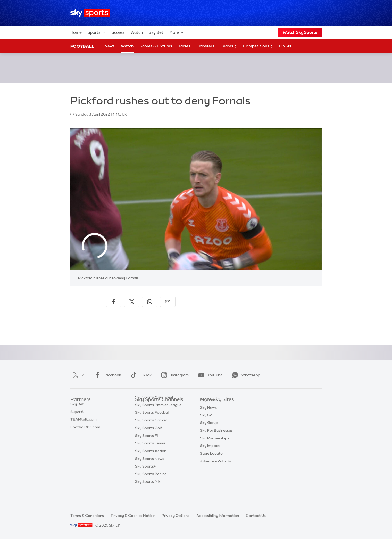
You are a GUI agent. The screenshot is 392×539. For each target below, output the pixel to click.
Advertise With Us (215, 469)
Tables (184, 46)
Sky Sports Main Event (154, 407)
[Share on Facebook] (114, 302)
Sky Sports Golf (149, 438)
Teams (229, 46)
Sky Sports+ (145, 477)
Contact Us (256, 516)
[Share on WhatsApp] (150, 302)
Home (76, 32)
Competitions (258, 46)
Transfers (206, 46)
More (177, 32)
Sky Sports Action (151, 461)
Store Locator (212, 461)
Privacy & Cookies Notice (133, 516)
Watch (137, 32)
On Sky (286, 46)
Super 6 (77, 415)
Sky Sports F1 (147, 446)
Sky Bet (156, 32)
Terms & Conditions (87, 516)
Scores (118, 32)
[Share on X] (132, 302)
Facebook (107, 375)
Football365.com (85, 430)
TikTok (140, 375)
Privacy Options (176, 516)
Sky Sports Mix (148, 492)
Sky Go (206, 423)
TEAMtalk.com (84, 423)
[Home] (90, 13)
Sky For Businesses (216, 438)
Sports (97, 32)
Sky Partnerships (215, 446)
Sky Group (209, 430)
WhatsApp (245, 375)
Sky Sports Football (152, 423)
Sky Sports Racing (151, 484)
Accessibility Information (218, 516)
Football (82, 46)
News (110, 46)
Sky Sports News (150, 469)
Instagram (174, 375)
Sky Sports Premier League (158, 415)
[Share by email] (168, 302)
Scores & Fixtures (156, 46)
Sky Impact (210, 453)
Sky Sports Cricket (151, 430)
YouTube (209, 375)
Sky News (208, 415)
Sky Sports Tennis (150, 453)
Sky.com (208, 407)
